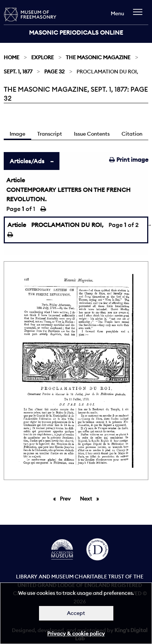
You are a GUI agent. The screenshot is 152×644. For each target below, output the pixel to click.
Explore (43, 57)
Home (12, 57)
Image (17, 134)
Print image (129, 160)
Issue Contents (92, 134)
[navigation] (140, 15)
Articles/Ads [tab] (27, 161)
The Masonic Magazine (98, 57)
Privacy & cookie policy (76, 634)
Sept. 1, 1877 (18, 72)
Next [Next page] (91, 498)
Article (16, 180)
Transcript (50, 134)
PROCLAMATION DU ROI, (67, 225)
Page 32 (54, 72)
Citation (132, 134)
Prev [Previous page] (67, 498)
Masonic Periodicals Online (76, 32)
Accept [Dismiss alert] (76, 613)
